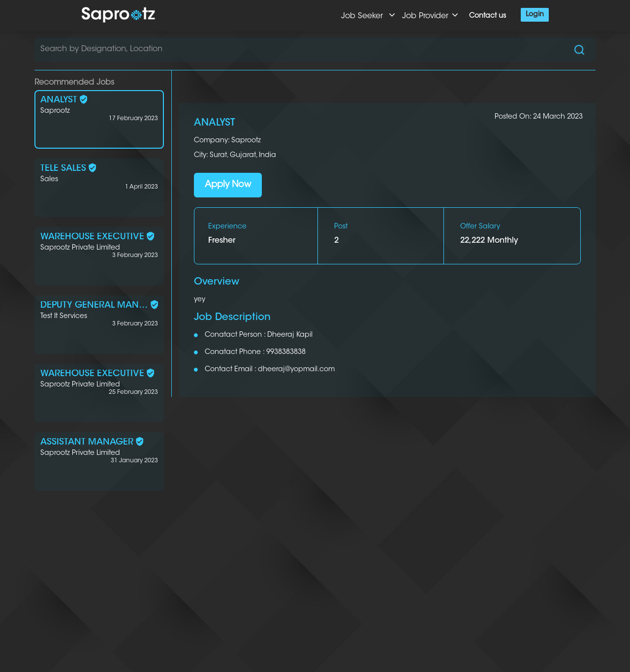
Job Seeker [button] (368, 15)
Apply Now (228, 185)
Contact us (488, 16)
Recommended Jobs (74, 83)
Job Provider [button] (430, 15)
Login (535, 15)
